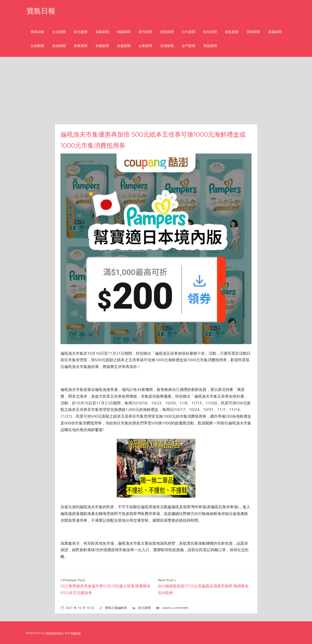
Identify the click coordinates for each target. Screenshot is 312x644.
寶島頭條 (37, 32)
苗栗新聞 (167, 32)
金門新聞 (189, 46)
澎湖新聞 (167, 46)
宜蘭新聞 (102, 46)
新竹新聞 (145, 32)
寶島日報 (41, 11)
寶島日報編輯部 (116, 608)
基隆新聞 (102, 32)
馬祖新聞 (210, 46)
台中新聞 (189, 32)
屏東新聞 (81, 46)
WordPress (55, 633)
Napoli (76, 633)
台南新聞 (37, 46)
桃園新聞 (124, 32)
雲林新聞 (253, 32)
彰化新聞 (210, 32)
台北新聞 (59, 32)
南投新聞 (232, 32)
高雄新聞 (59, 46)
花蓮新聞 (124, 46)
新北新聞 (81, 32)
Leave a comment (175, 608)
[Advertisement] (156, 91)
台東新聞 (145, 46)
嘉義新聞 (275, 32)
